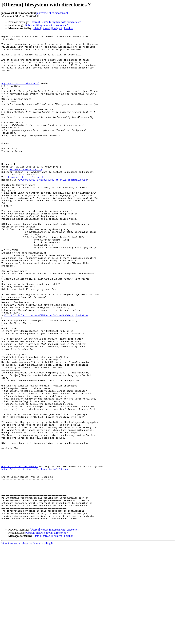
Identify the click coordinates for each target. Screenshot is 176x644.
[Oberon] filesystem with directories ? (47, 25)
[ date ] (37, 28)
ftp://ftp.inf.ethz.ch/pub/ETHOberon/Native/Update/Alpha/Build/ (46, 372)
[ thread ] (47, 28)
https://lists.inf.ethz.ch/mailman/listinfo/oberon (35, 556)
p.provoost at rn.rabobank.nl (52, 13)
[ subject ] (58, 28)
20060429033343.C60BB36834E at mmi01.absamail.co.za (53, 209)
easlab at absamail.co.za (26, 196)
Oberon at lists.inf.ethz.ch (20, 553)
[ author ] (69, 28)
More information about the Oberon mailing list (28, 641)
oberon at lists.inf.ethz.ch (25, 206)
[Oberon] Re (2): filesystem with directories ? (55, 22)
